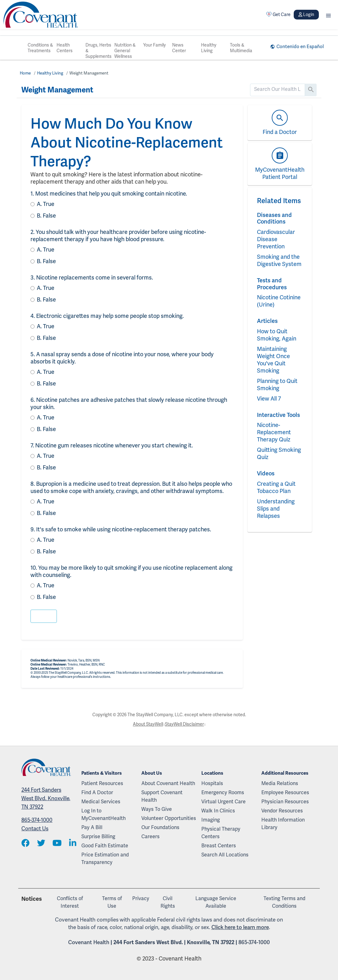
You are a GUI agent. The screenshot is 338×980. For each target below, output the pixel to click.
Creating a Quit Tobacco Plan (276, 487)
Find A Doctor (97, 792)
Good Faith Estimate (105, 846)
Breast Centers (219, 846)
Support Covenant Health (162, 796)
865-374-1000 (37, 820)
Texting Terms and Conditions (284, 902)
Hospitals (212, 783)
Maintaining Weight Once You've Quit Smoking (273, 360)
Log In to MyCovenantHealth (104, 814)
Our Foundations (160, 827)
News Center (179, 48)
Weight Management (89, 73)
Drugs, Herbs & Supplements (98, 51)
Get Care (278, 14)
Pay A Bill (92, 827)
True (46, 204)
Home (25, 73)
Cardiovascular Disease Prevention (276, 239)
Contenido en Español (300, 47)
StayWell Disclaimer (184, 724)
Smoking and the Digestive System (279, 260)
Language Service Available (216, 902)
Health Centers (65, 48)
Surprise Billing (98, 836)
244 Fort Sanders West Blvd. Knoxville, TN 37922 (46, 798)
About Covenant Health (168, 783)
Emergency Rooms (223, 792)
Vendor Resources (282, 811)
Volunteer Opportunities (169, 818)
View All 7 (269, 399)
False (46, 216)
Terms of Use (112, 902)
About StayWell (148, 724)
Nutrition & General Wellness (125, 51)
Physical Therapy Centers (221, 833)
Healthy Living (209, 48)
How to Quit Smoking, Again (277, 335)
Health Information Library (283, 824)
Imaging (211, 820)
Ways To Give (157, 809)
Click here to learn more (240, 927)
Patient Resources (102, 783)
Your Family (155, 45)
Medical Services (101, 802)
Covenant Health (89, 942)
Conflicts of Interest (70, 902)
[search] (278, 89)
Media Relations (280, 783)
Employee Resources (285, 792)
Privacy (141, 898)
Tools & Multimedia (241, 48)
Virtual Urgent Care (224, 802)
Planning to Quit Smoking (277, 385)
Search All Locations (225, 855)
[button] (328, 15)
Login (306, 14)
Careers (150, 836)
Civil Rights (168, 902)
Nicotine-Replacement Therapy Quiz (274, 432)
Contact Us (35, 828)
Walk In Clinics (218, 811)
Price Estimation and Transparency (105, 858)
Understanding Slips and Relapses (276, 509)
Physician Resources (285, 802)
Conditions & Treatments (40, 48)
